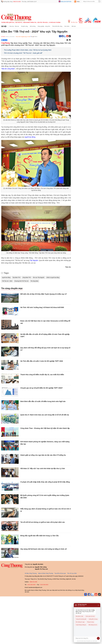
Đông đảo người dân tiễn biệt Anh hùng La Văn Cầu (40, 536)
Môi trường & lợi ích (93, 625)
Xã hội (4, 26)
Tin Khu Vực (73, 21)
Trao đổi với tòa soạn (60, 573)
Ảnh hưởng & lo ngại (80, 622)
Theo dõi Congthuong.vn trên (23, 37)
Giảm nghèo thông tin (30, 22)
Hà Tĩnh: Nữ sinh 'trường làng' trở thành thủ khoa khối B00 (42, 307)
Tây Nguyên (34, 260)
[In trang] (70, 40)
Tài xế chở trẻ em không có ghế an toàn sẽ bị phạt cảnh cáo (43, 522)
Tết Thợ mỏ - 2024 (7, 281)
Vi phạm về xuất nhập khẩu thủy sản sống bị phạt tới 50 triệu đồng (45, 482)
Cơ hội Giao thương (55, 22)
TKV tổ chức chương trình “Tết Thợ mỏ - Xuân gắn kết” (23, 53)
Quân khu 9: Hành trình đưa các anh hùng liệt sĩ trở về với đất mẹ (45, 415)
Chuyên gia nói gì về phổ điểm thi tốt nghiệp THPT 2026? (42, 388)
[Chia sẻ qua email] (67, 40)
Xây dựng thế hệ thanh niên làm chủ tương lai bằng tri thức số (43, 549)
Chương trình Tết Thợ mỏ (21, 281)
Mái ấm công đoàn (8, 69)
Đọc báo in (19, 22)
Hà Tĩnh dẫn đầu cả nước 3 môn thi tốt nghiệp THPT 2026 (42, 361)
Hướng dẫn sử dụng (93, 619)
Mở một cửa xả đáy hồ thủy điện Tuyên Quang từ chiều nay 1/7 (44, 294)
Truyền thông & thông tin (81, 625)
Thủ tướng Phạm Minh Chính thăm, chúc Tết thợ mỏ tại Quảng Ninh (28, 50)
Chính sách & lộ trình (90, 616)
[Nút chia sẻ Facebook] (15, 40)
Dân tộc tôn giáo (43, 22)
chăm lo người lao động (53, 277)
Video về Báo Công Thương (46, 573)
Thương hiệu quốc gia (8, 22)
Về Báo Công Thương (31, 573)
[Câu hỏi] (85, 638)
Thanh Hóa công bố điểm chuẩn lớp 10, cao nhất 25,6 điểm (42, 375)
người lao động (30, 137)
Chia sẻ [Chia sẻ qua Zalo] (4, 40)
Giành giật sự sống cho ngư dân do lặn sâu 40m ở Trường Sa (43, 455)
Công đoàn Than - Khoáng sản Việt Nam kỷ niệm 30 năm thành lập (45, 428)
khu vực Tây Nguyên (39, 277)
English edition (66, 2)
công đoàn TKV (27, 277)
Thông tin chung (90, 622)
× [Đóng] (98, 605)
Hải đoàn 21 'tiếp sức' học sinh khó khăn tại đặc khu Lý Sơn (43, 469)
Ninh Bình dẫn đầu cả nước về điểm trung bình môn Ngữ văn (43, 401)
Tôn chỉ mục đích (72, 573)
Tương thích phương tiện (81, 619)
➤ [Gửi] (98, 638)
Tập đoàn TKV (16, 277)
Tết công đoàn (34, 281)
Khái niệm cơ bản (79, 616)
